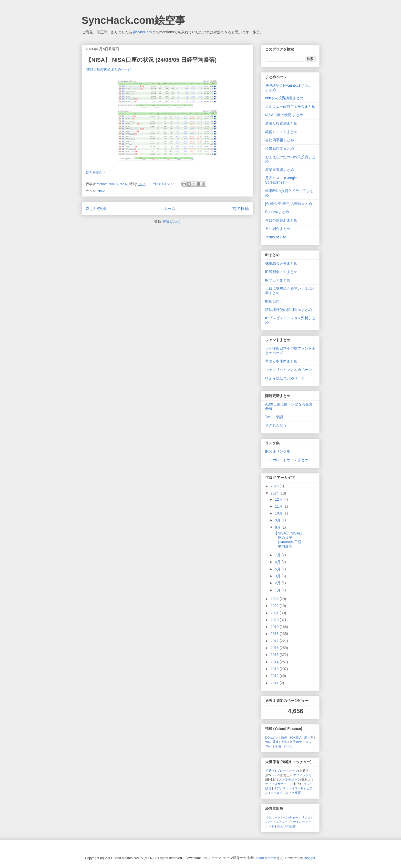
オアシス (280, 788)
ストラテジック (290, 779)
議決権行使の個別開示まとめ (289, 310)
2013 (275, 669)
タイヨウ (277, 793)
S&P (284, 737)
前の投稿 (241, 209)
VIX (268, 742)
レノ (276, 775)
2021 (275, 613)
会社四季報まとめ (280, 140)
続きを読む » (96, 172)
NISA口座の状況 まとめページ (109, 69)
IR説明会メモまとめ (281, 272)
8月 (278, 527)
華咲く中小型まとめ (281, 361)
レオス (293, 788)
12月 (279, 499)
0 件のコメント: (163, 184)
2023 (275, 599)
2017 (275, 641)
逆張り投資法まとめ (281, 123)
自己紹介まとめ (278, 229)
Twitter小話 (274, 417)
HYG (308, 742)
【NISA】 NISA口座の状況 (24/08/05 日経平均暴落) (151, 60)
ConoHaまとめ (277, 212)
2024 (275, 493)
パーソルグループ (278, 822)
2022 (275, 606)
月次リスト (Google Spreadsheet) (281, 180)
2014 (275, 662)
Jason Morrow (265, 858)
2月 (278, 583)
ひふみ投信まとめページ (285, 378)
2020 (275, 620)
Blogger (310, 858)
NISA (101, 191)
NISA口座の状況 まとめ (284, 115)
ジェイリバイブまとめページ (289, 370)
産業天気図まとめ (280, 170)
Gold (269, 746)
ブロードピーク (287, 771)
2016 (275, 648)
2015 (275, 655)
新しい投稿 (96, 209)
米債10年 (296, 742)
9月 (278, 520)
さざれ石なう (276, 425)
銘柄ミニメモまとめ (281, 132)
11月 (279, 506)
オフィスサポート (277, 784)
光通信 (270, 771)
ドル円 (288, 746)
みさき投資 (293, 793)
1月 (278, 590)
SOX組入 (296, 737)
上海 (284, 742)
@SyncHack (142, 32)
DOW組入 (272, 737)
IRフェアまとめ (278, 280)
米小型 (309, 737)
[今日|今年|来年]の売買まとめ (289, 204)
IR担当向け (274, 301)
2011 (275, 683)
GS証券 (291, 826)
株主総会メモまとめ (281, 263)
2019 (275, 627)
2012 (275, 676)
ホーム (169, 209)
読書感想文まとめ (280, 148)
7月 (278, 555)
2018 (275, 634)
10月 (279, 513)
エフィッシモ (302, 775)
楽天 (280, 826)
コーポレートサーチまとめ (287, 460)
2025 (275, 486)
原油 (278, 746)
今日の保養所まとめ (281, 220)
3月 (278, 576)
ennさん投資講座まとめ (284, 98)
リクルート (273, 817)
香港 (275, 742)
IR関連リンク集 (278, 451)
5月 (278, 569)
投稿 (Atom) (172, 222)
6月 (278, 562)
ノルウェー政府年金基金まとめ (290, 106)
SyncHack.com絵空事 (134, 20)
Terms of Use (276, 237)
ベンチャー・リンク (297, 817)
